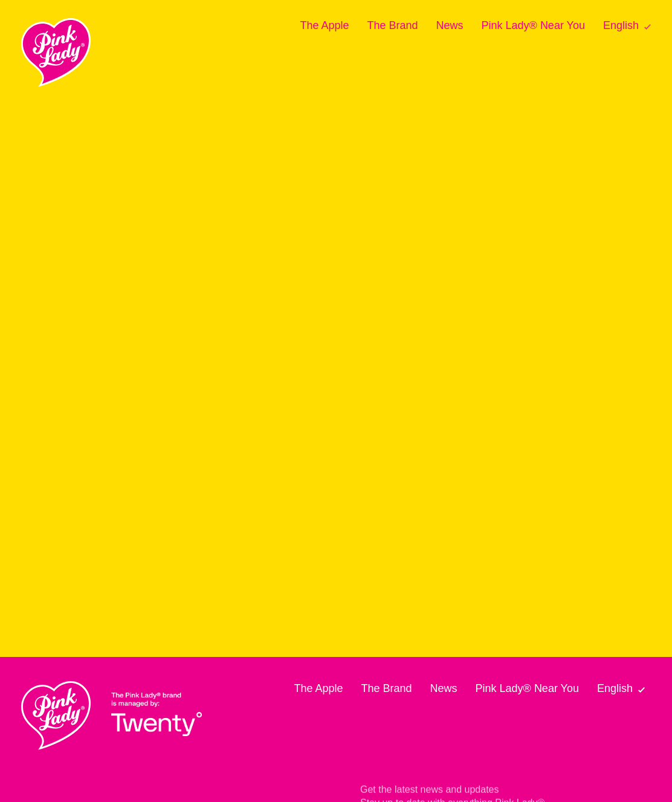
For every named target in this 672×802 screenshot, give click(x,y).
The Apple (324, 25)
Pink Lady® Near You (533, 25)
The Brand (392, 25)
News (450, 25)
